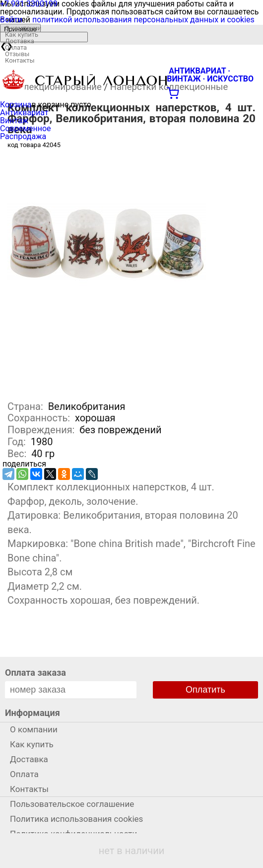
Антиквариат (24, 113)
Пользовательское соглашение (72, 804)
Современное (26, 128)
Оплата (16, 47)
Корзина (16, 105)
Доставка (20, 41)
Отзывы (17, 54)
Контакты (20, 60)
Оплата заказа (35, 672)
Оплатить (205, 690)
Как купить (22, 35)
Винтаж (14, 120)
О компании (23, 28)
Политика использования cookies (76, 819)
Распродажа (23, 136)
